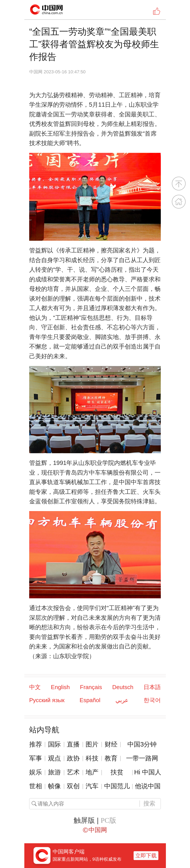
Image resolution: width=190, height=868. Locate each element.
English (60, 687)
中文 (35, 687)
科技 (92, 758)
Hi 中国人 (148, 772)
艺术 (73, 772)
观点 (54, 758)
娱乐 (36, 772)
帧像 (54, 786)
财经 (111, 744)
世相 (36, 786)
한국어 (152, 700)
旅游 (54, 772)
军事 (36, 758)
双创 (73, 786)
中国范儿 (117, 786)
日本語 (152, 687)
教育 (111, 758)
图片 (92, 744)
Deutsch (123, 687)
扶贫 (117, 772)
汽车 (92, 786)
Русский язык (47, 700)
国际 (54, 744)
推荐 (36, 744)
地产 (92, 772)
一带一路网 (142, 758)
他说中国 (148, 786)
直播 (73, 744)
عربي (122, 700)
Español (90, 700)
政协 (73, 758)
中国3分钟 (142, 744)
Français (91, 687)
